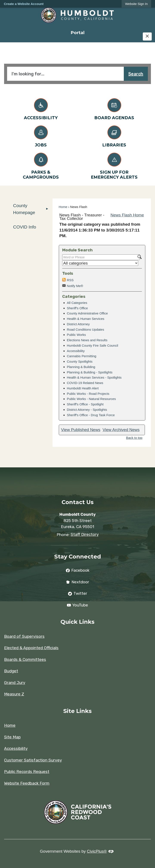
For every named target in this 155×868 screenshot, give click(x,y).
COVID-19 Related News (85, 383)
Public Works (76, 335)
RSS (70, 280)
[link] (136, 4)
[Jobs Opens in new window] (41, 136)
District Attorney (78, 324)
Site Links (77, 711)
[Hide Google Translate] (147, 36)
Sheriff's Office (77, 308)
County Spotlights (80, 361)
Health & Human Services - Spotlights (94, 377)
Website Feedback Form (27, 783)
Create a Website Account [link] (24, 4)
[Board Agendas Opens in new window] (114, 108)
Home (63, 207)
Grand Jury (15, 683)
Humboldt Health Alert (83, 388)
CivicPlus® (97, 851)
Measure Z (14, 694)
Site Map (12, 737)
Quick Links (77, 622)
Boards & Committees (25, 659)
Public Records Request (27, 772)
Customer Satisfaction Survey (33, 760)
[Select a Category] (100, 263)
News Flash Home (127, 215)
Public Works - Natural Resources (91, 399)
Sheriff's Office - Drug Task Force (91, 415)
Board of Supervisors (24, 636)
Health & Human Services (86, 319)
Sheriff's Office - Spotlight (85, 404)
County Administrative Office (88, 313)
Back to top (134, 438)
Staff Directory (85, 534)
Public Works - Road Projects (88, 394)
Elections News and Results (87, 340)
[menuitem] (77, 33)
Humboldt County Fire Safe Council (93, 345)
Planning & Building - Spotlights (90, 372)
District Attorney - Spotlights (87, 410)
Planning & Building (81, 367)
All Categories (77, 303)
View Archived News (121, 430)
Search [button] (136, 74)
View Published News (81, 430)
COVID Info (25, 227)
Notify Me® (75, 286)
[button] (47, 209)
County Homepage (24, 209)
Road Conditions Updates (86, 329)
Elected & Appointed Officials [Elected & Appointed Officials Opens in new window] (31, 648)
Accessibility (76, 351)
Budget (11, 671)
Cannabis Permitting (82, 356)
